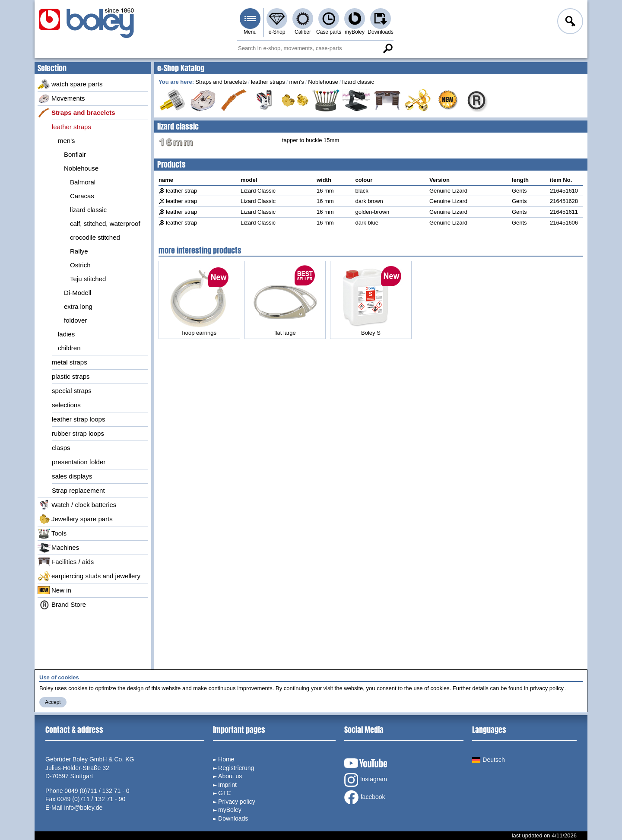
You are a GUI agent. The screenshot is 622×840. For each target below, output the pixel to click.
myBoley (355, 32)
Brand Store (62, 605)
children (69, 348)
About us (230, 776)
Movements (61, 98)
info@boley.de (84, 808)
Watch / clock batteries (77, 505)
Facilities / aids (66, 562)
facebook (365, 797)
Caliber (303, 32)
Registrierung (236, 768)
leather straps (71, 127)
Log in (569, 22)
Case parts (329, 32)
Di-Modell (78, 293)
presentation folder (79, 462)
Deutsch (488, 760)
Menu (250, 32)
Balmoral (83, 182)
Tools (52, 533)
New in (54, 590)
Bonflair (75, 154)
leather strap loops (78, 419)
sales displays (72, 476)
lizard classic (88, 210)
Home (226, 759)
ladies (66, 334)
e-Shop (277, 32)
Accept (53, 702)
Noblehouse (81, 168)
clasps (61, 448)
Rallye (79, 251)
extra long (78, 306)
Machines (58, 548)
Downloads (380, 32)
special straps (72, 391)
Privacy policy (237, 802)
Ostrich (80, 265)
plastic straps (71, 376)
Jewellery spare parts (75, 519)
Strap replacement (78, 490)
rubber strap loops (78, 433)
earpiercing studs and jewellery (89, 576)
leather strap (181, 191)
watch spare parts (70, 84)
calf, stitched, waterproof (105, 223)
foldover (75, 320)
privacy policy (547, 688)
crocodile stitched (95, 237)
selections (66, 405)
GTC (225, 793)
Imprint (227, 785)
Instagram (366, 780)
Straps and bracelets (76, 113)
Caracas (82, 196)
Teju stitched (88, 279)
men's (67, 141)
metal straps (70, 362)
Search (387, 48)
